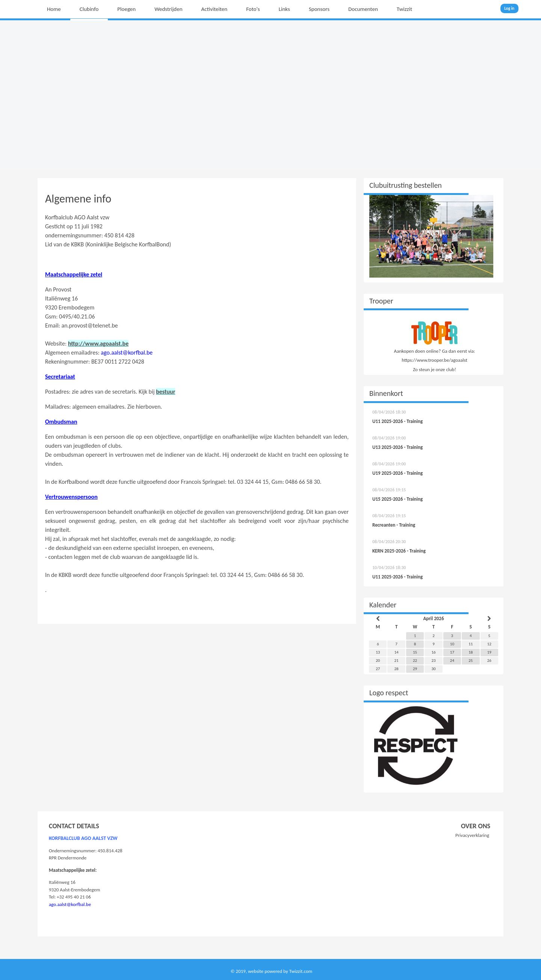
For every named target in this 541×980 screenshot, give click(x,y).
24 (452, 661)
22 (415, 661)
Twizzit (404, 9)
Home (54, 9)
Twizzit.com (301, 971)
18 (471, 652)
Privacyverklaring (472, 835)
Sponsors (319, 9)
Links (284, 9)
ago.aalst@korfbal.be (127, 353)
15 (415, 652)
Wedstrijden (168, 9)
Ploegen (126, 9)
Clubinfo (89, 9)
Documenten (363, 9)
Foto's (253, 9)
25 (471, 661)
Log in (509, 8)
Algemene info (78, 199)
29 (415, 669)
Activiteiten (215, 9)
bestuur (165, 392)
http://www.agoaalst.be (98, 344)
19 (489, 652)
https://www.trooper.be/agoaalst (434, 360)
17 (452, 652)
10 (452, 644)
